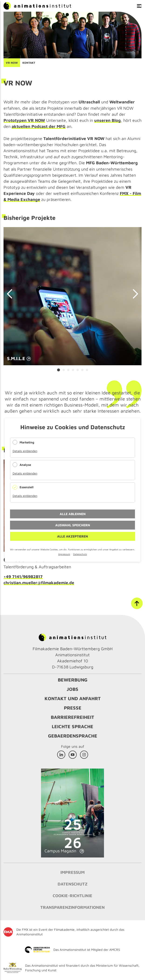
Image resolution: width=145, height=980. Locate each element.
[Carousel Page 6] (82, 370)
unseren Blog (107, 120)
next (133, 294)
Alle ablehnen (73, 514)
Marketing (27, 442)
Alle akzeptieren (72, 536)
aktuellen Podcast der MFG (39, 126)
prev (12, 294)
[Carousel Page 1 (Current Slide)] (59, 370)
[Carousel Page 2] (64, 370)
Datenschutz (80, 554)
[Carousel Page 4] (73, 370)
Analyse (25, 465)
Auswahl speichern (73, 525)
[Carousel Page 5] (78, 370)
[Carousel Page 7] (87, 370)
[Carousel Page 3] (68, 370)
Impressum (64, 554)
